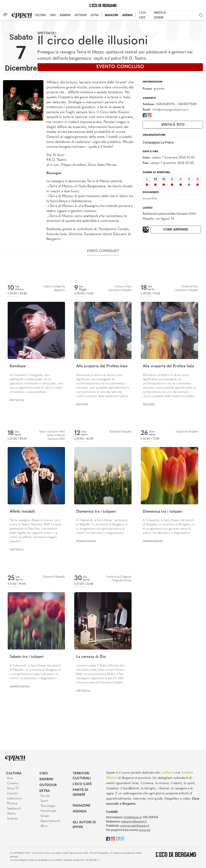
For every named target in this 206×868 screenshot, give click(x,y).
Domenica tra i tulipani (96, 512)
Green (45, 816)
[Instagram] (149, 115)
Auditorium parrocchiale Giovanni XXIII (169, 214)
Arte (10, 778)
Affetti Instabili (22, 512)
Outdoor (48, 785)
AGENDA (127, 15)
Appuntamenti (50, 821)
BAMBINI (65, 15)
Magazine (81, 806)
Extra (45, 791)
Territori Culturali (82, 776)
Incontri (82, 405)
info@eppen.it (132, 817)
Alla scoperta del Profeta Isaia (102, 366)
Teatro (11, 814)
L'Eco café (82, 784)
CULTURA (40, 15)
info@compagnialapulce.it (170, 110)
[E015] (120, 839)
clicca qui (145, 830)
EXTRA (95, 15)
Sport (44, 801)
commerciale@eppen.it (134, 826)
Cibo (44, 774)
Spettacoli (47, 33)
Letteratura (15, 799)
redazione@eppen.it (134, 821)
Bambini (46, 779)
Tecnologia (48, 806)
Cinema (13, 783)
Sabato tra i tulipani (27, 657)
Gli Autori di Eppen (84, 825)
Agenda (80, 812)
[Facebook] (145, 115)
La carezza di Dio (91, 657)
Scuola (45, 796)
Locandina (150, 199)
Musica (12, 804)
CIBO (53, 15)
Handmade (48, 811)
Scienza (12, 819)
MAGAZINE (112, 15)
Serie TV (13, 788)
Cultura (14, 774)
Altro (44, 826)
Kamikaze (18, 366)
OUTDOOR (80, 15)
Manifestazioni (86, 541)
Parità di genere (80, 792)
